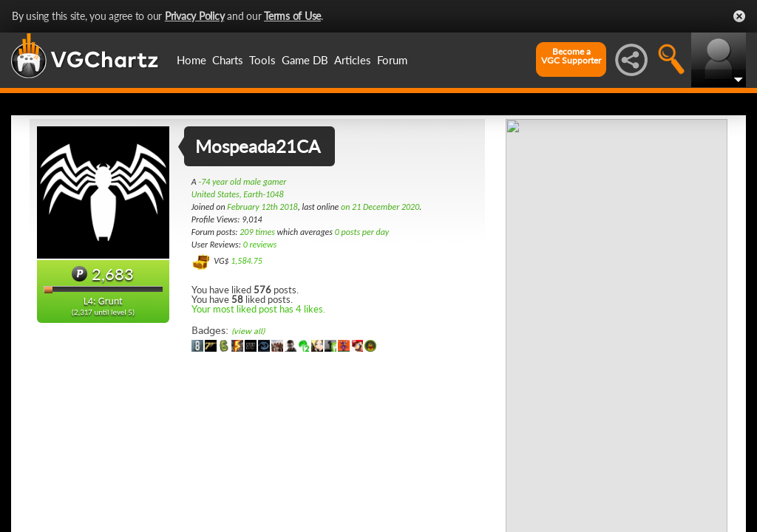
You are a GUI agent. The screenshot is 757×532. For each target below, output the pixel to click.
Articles (353, 60)
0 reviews (260, 245)
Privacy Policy (195, 16)
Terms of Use (292, 16)
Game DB (305, 60)
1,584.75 (247, 261)
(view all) (248, 331)
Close (739, 16)
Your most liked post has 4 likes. (258, 309)
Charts (228, 60)
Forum (392, 60)
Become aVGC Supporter (571, 56)
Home (191, 60)
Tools (262, 60)
